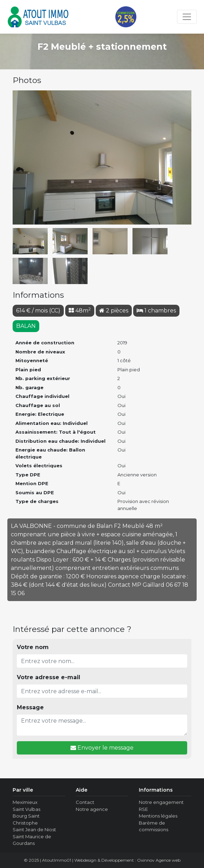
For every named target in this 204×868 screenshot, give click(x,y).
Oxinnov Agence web (159, 860)
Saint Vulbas (26, 809)
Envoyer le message (102, 748)
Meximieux (25, 802)
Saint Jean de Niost (34, 829)
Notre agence (92, 809)
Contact (85, 802)
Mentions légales (158, 816)
